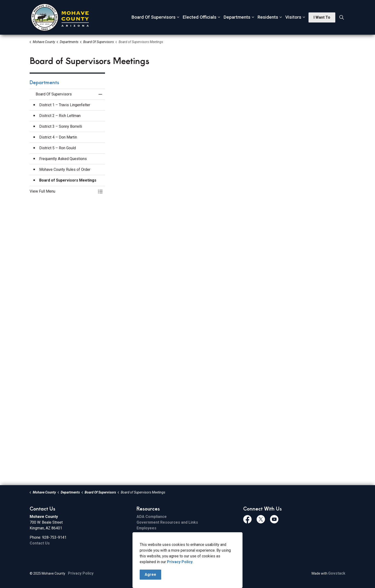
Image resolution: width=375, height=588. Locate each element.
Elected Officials (200, 17)
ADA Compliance (152, 517)
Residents (268, 17)
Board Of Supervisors (154, 17)
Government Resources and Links (167, 522)
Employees (146, 528)
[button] (63, 191)
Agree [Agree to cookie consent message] (150, 575)
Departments (237, 17)
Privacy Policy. (180, 562)
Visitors (293, 17)
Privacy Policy (81, 573)
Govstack (337, 573)
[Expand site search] (342, 17)
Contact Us (40, 543)
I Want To (322, 17)
